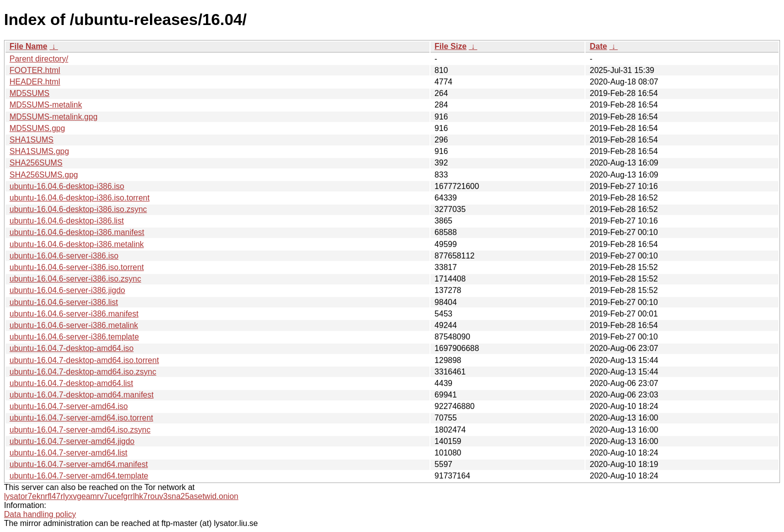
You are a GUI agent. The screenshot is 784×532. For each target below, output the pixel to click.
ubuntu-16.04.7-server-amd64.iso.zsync (80, 430)
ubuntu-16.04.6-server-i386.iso (64, 256)
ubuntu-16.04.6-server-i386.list (64, 302)
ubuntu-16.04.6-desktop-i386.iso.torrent (79, 198)
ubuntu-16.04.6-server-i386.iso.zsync (75, 279)
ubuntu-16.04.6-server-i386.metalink (74, 325)
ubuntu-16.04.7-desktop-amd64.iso (71, 348)
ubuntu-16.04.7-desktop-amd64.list (71, 383)
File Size (450, 46)
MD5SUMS (29, 93)
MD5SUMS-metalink (46, 105)
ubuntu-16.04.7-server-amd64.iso (69, 406)
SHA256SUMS (36, 163)
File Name (28, 46)
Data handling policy (40, 514)
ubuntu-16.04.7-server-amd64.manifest (79, 464)
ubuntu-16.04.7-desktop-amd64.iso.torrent (84, 360)
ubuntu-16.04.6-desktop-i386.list (67, 221)
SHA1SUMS (31, 140)
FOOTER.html (35, 70)
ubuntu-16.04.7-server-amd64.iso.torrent (81, 418)
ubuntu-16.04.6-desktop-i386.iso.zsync (78, 209)
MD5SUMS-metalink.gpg (53, 117)
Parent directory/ (39, 59)
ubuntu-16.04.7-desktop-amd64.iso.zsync (83, 372)
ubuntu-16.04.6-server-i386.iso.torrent (77, 267)
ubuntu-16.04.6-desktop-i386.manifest (77, 232)
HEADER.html (35, 82)
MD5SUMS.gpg (37, 128)
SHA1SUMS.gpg (39, 151)
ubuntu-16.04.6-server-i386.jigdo (67, 290)
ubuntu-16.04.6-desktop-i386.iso (67, 186)
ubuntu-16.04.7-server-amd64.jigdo (72, 441)
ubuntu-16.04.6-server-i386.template (74, 337)
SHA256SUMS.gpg (44, 175)
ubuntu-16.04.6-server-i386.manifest (74, 314)
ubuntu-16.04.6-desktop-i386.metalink (77, 244)
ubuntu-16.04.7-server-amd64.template (79, 476)
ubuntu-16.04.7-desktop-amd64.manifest (81, 395)
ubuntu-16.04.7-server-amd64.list (68, 453)
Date (598, 46)
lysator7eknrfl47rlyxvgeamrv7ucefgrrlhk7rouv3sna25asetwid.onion (121, 496)
